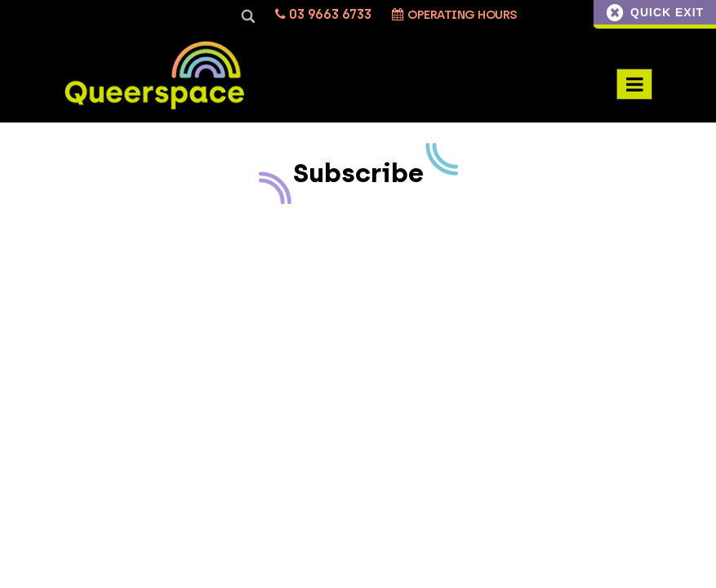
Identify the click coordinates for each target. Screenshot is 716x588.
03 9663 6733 (323, 14)
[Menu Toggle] (634, 84)
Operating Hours (455, 15)
